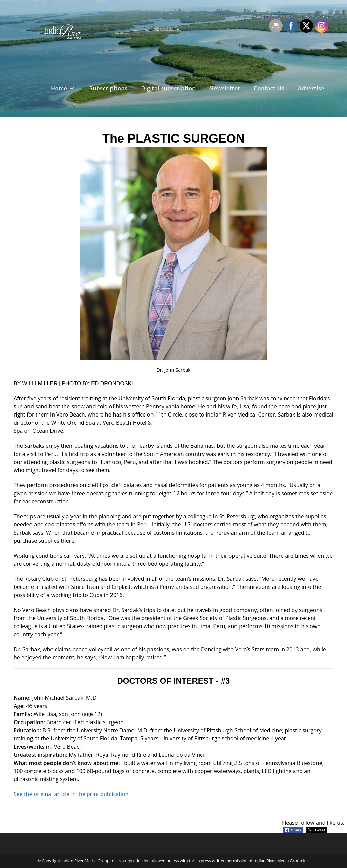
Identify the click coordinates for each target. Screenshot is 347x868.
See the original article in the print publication (71, 794)
